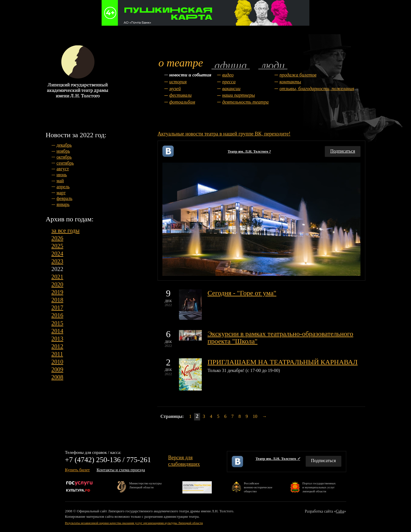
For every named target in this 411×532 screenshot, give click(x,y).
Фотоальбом (182, 102)
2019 (57, 292)
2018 (57, 300)
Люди (273, 65)
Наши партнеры (238, 95)
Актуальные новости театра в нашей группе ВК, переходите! (224, 134)
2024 (57, 253)
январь (63, 204)
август (63, 169)
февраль (65, 198)
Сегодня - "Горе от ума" (242, 293)
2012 (57, 346)
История (178, 82)
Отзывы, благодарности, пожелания (317, 89)
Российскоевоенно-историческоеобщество (258, 487)
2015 (57, 323)
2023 (57, 261)
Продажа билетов (298, 75)
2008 (57, 377)
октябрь (64, 157)
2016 (57, 315)
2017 (57, 307)
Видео (228, 75)
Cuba (340, 511)
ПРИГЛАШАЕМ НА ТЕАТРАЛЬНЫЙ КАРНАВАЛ (283, 362)
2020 (57, 284)
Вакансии (231, 89)
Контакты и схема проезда (121, 470)
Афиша (231, 65)
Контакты (290, 82)
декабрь (64, 145)
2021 (57, 277)
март (61, 193)
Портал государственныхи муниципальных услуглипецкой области (319, 487)
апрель (63, 187)
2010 (57, 362)
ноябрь (63, 151)
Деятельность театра (245, 102)
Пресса (229, 82)
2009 (57, 369)
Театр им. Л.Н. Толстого (249, 151)
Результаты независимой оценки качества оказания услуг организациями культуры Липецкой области (134, 523)
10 (255, 416)
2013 (57, 338)
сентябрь (65, 163)
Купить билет (77, 470)
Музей (175, 89)
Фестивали (180, 95)
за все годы (66, 230)
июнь (62, 175)
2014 (57, 331)
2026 (57, 238)
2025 (57, 246)
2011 (57, 354)
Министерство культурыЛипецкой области (146, 485)
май (60, 181)
